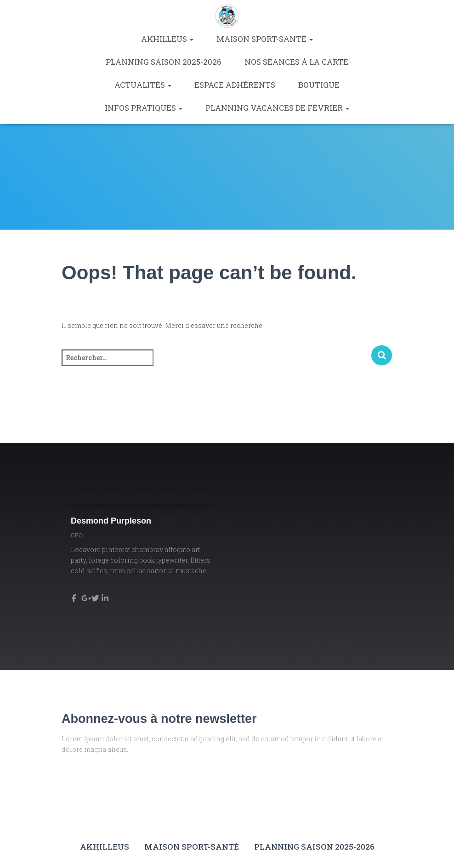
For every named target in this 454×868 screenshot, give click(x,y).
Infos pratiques (144, 108)
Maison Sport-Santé (265, 39)
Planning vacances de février (277, 108)
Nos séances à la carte (296, 62)
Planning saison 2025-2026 (164, 62)
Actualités (143, 85)
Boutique (319, 85)
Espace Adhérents (235, 85)
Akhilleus (167, 39)
